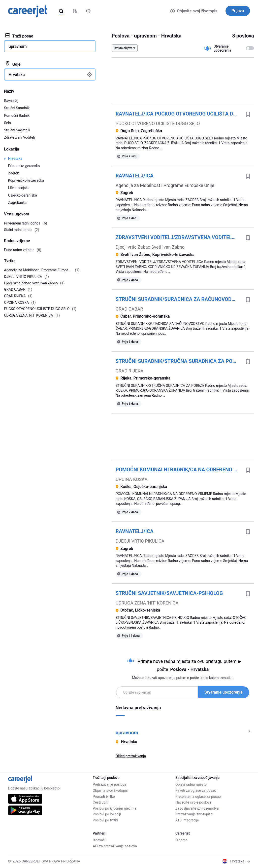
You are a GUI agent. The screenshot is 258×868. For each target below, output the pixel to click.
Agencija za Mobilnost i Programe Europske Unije (165, 185)
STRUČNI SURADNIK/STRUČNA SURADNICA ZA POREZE (179, 361)
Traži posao (19, 36)
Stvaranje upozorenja (223, 692)
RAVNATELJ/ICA (135, 176)
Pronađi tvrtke (104, 797)
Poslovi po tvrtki (105, 820)
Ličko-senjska (19, 188)
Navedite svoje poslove (193, 802)
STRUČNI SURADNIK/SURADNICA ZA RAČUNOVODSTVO (179, 299)
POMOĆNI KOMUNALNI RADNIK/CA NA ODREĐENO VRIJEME (179, 470)
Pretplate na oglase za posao (198, 797)
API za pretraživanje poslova (115, 846)
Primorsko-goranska (24, 166)
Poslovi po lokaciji (107, 814)
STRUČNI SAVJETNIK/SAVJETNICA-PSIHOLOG (169, 593)
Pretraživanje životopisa (194, 814)
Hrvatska (15, 159)
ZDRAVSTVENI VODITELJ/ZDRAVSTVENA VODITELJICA (179, 237)
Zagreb (14, 173)
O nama (181, 840)
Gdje (13, 64)
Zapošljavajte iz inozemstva (197, 808)
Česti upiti (101, 802)
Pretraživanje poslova (109, 784)
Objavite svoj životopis (194, 11)
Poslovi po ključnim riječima (115, 808)
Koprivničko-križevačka (26, 180)
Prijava (238, 11)
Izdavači (99, 840)
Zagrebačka (17, 203)
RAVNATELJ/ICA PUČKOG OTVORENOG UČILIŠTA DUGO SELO (179, 114)
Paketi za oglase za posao (196, 790)
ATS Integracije (187, 820)
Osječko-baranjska (23, 195)
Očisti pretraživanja (131, 756)
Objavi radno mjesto (191, 784)
